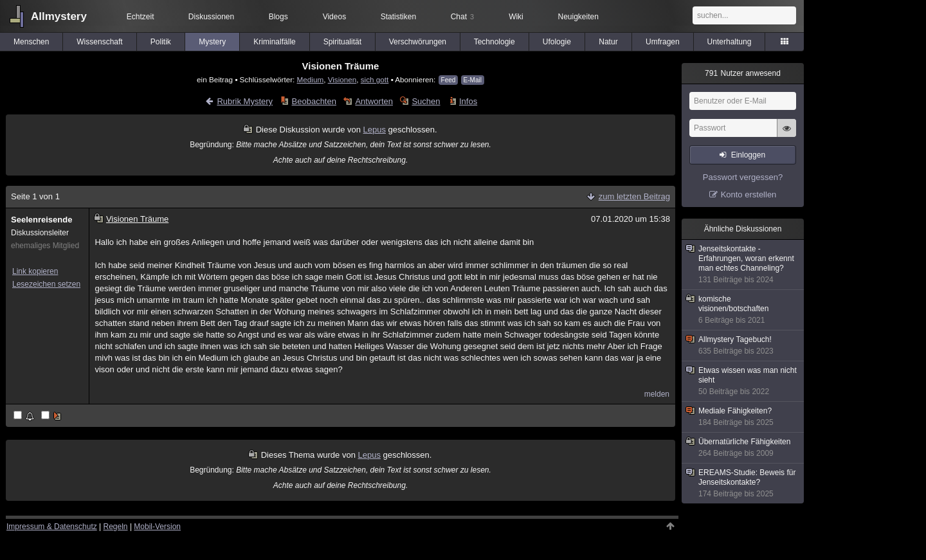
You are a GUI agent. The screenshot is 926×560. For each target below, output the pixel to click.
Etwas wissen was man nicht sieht (743, 381)
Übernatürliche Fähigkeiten (743, 448)
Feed (449, 80)
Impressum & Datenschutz (52, 527)
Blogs (278, 17)
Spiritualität (342, 42)
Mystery (212, 42)
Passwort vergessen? (743, 177)
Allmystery (59, 16)
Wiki (516, 17)
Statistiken (398, 17)
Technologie (495, 42)
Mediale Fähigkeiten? (743, 417)
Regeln (116, 527)
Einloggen (748, 155)
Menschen (31, 42)
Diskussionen (211, 17)
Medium (311, 79)
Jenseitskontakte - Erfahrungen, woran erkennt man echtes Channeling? (743, 265)
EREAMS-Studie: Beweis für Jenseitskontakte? (743, 483)
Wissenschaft (99, 42)
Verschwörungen (418, 42)
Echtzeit (141, 17)
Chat (462, 17)
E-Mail (473, 80)
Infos (468, 101)
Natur (608, 42)
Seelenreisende (41, 220)
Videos (334, 17)
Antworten (374, 101)
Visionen (342, 79)
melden (657, 394)
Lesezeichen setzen (46, 284)
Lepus (375, 130)
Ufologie (557, 42)
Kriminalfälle (274, 42)
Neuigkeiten (578, 17)
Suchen (426, 101)
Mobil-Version (157, 527)
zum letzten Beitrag (634, 196)
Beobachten (314, 101)
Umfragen (663, 42)
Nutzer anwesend (743, 73)
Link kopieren (35, 271)
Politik (161, 42)
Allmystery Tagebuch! (743, 346)
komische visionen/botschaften (743, 310)
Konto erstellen (749, 194)
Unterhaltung (730, 42)
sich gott (375, 79)
